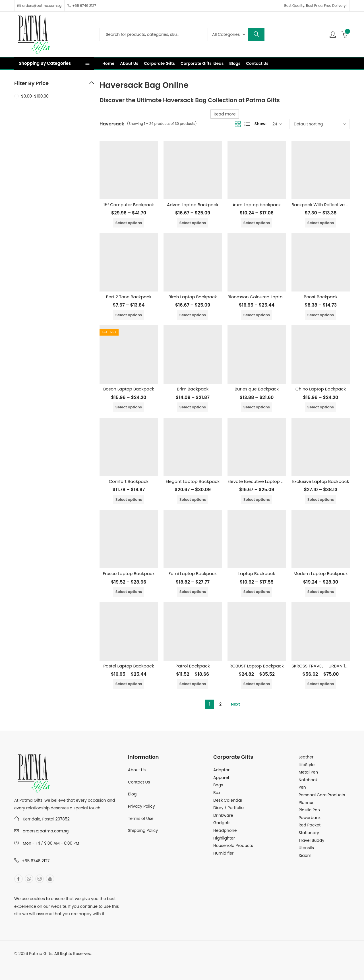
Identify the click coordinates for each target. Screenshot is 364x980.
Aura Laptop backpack (257, 205)
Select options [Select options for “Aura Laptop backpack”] (257, 223)
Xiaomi (305, 855)
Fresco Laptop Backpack (129, 573)
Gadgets (222, 823)
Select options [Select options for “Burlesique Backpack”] (257, 407)
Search (256, 34)
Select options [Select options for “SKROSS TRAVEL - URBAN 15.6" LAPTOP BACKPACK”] (321, 684)
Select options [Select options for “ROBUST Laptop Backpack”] (257, 684)
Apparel (221, 778)
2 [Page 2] (220, 704)
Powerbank (310, 818)
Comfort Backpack (129, 481)
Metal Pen (308, 772)
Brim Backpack (193, 389)
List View (247, 124)
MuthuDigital (67, 961)
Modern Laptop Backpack (320, 573)
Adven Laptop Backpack (193, 205)
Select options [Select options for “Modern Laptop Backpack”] (321, 592)
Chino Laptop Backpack (321, 389)
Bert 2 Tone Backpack (129, 297)
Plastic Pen (309, 810)
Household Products (233, 845)
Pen (302, 787)
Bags (218, 785)
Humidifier (223, 853)
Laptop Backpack (257, 573)
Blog (132, 794)
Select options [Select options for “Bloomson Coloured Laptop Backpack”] (257, 315)
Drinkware (223, 815)
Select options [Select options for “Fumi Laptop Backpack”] (193, 592)
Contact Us (139, 782)
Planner (306, 803)
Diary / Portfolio (228, 808)
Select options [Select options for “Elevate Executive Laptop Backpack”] (257, 500)
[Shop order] (319, 124)
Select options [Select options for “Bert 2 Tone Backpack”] (129, 315)
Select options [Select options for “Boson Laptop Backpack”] (129, 407)
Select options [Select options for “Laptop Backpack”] (257, 592)
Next (235, 704)
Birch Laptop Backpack (193, 297)
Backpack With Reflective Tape (324, 205)
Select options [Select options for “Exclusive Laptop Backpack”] (321, 500)
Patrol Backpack (193, 666)
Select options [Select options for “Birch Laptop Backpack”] (193, 315)
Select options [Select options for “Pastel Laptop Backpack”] (129, 684)
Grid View (238, 124)
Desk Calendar (228, 800)
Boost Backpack (321, 297)
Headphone (225, 830)
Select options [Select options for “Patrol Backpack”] (193, 684)
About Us (137, 770)
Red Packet (310, 825)
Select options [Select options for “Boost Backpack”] (321, 315)
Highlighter (224, 838)
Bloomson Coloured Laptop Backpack (267, 297)
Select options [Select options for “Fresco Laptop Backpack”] (129, 592)
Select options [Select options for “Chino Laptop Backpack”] (321, 407)
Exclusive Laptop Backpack (321, 481)
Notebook (308, 780)
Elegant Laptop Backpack (193, 481)
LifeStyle (307, 765)
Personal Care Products (322, 795)
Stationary (309, 833)
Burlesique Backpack (257, 389)
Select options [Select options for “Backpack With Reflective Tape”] (321, 223)
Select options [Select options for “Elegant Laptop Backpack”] (193, 500)
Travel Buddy (311, 840)
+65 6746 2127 (36, 861)
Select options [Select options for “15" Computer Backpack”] (129, 223)
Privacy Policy (141, 806)
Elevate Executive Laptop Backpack (265, 481)
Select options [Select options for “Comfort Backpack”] (129, 500)
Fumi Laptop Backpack (193, 573)
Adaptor (221, 770)
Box (217, 793)
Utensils (306, 848)
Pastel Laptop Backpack (129, 666)
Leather (306, 757)
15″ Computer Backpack (129, 205)
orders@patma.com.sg (46, 831)
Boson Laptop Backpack (129, 389)
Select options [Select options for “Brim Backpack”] (193, 407)
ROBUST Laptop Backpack (257, 666)
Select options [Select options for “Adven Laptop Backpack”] (193, 223)
